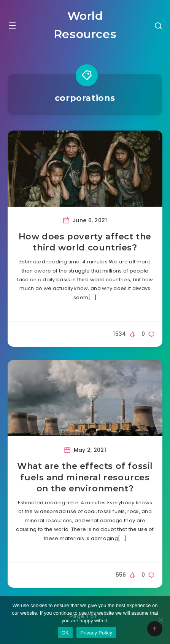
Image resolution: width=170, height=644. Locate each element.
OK (65, 633)
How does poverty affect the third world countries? (85, 242)
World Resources (85, 25)
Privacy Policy (96, 633)
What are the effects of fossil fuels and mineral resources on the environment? (85, 477)
